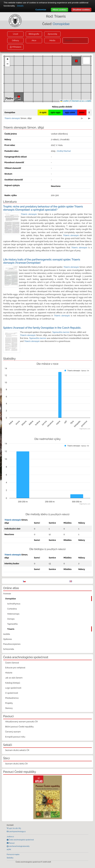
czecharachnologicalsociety (19, 846)
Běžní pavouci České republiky (19, 727)
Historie (9, 673)
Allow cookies (60, 10)
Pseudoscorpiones (12, 644)
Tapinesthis (12, 624)
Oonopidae (61, 24)
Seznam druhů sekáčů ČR (17, 750)
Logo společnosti (13, 688)
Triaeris (11, 629)
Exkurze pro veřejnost (15, 668)
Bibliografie (34, 34)
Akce (34, 40)
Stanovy (9, 708)
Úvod (15, 34)
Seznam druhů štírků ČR (16, 764)
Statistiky (10, 858)
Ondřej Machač (64, 151)
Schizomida (9, 649)
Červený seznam (13, 732)
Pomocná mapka (13, 854)
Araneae (7, 594)
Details (20, 6)
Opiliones (8, 639)
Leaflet (64, 101)
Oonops (11, 619)
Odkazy (15, 40)
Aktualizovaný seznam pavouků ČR (21, 722)
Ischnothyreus (14, 604)
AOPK (9, 849)
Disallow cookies (81, 10)
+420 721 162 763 (15, 828)
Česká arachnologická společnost (21, 840)
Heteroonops (13, 614)
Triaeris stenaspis (29, 214)
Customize (41, 10)
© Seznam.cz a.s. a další (81, 101)
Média (52, 40)
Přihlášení (16, 47)
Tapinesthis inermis (61, 332)
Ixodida (7, 634)
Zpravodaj (52, 34)
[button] (76, 61)
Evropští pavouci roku (15, 737)
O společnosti (12, 693)
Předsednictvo (12, 698)
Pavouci (12, 843)
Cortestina (12, 609)
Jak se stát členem (14, 678)
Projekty (9, 703)
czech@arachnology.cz (17, 831)
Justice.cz (10, 837)
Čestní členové (12, 663)
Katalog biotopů (13, 683)
